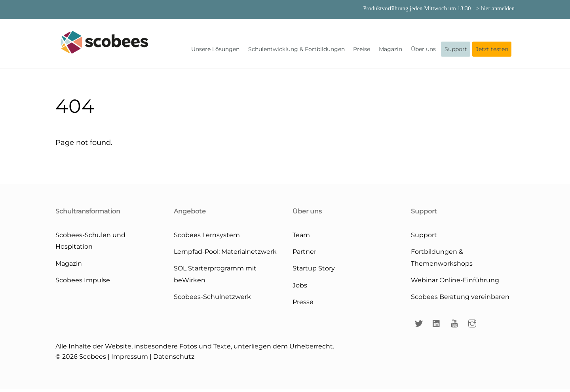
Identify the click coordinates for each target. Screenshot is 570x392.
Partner (304, 255)
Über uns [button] (423, 51)
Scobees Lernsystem (207, 238)
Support (456, 51)
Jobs (300, 288)
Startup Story (314, 271)
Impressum (130, 360)
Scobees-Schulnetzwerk (212, 300)
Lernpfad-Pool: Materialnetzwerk (225, 255)
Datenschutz (174, 360)
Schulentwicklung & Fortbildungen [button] (296, 51)
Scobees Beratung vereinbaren (460, 300)
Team (301, 238)
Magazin (390, 51)
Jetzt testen (492, 51)
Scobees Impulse (83, 283)
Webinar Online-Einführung (455, 283)
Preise (362, 51)
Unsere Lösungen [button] (215, 51)
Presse (303, 305)
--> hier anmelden (493, 8)
